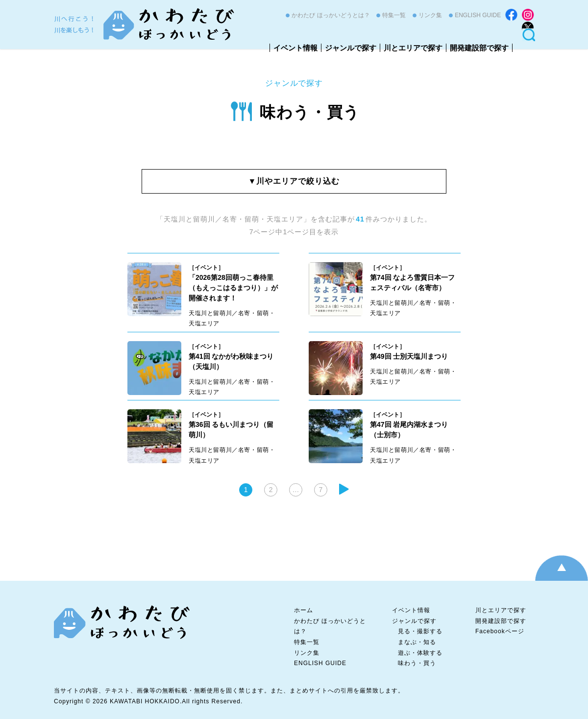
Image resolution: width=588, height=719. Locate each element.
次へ (344, 489)
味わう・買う (310, 112)
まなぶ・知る (417, 642)
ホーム (304, 610)
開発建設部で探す (479, 48)
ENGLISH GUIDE (478, 15)
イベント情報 (295, 48)
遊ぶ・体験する (420, 653)
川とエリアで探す (413, 48)
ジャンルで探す (351, 48)
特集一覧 (394, 15)
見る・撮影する (420, 631)
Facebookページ (500, 631)
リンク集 (430, 15)
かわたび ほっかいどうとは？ (331, 15)
